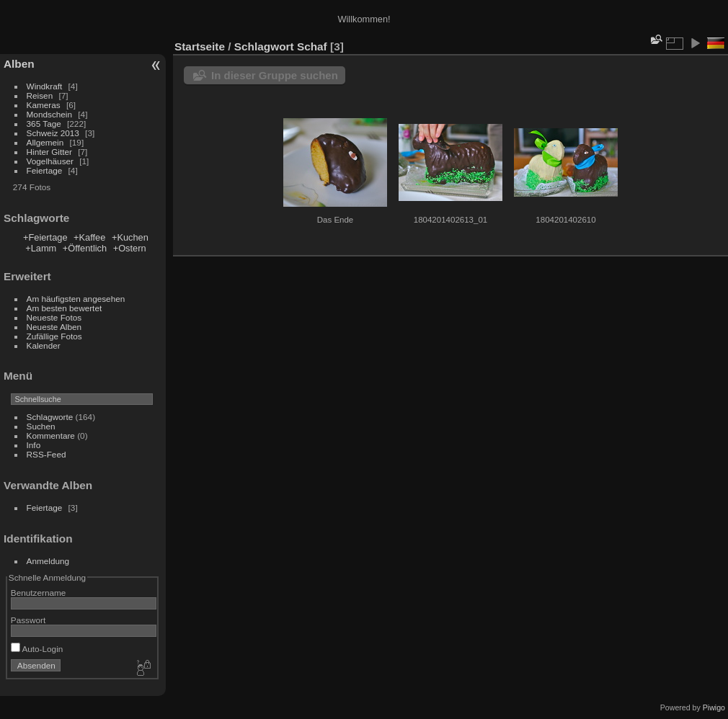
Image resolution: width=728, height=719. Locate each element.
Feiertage (45, 170)
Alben (19, 64)
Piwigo (714, 707)
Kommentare (51, 436)
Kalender (44, 345)
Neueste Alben (54, 327)
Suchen (41, 426)
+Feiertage (45, 237)
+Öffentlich (85, 248)
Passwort (28, 620)
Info (34, 445)
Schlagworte (50, 417)
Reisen (40, 95)
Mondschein (49, 114)
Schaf (312, 46)
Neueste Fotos (54, 317)
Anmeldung (48, 561)
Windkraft (45, 86)
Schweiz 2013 (53, 133)
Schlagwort (264, 46)
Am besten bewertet (65, 308)
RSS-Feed (46, 454)
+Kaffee (89, 237)
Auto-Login (37, 649)
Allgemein (45, 142)
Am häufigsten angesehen (76, 299)
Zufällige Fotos (54, 336)
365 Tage (44, 124)
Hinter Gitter (49, 152)
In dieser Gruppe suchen (275, 75)
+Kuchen (130, 237)
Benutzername (39, 593)
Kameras (44, 105)
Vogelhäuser (50, 161)
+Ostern (130, 248)
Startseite (200, 46)
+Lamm (41, 248)
